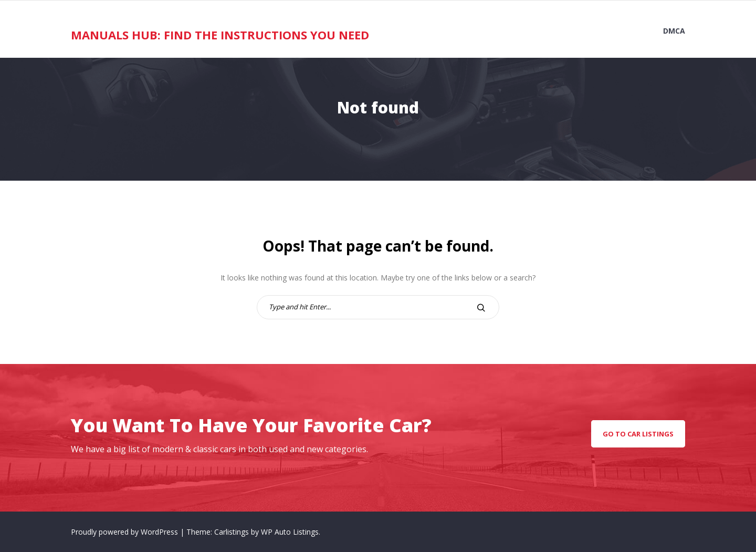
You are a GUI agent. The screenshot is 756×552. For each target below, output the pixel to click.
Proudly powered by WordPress (125, 532)
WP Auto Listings (290, 532)
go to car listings (638, 434)
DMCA (674, 31)
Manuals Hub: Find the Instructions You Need (220, 35)
